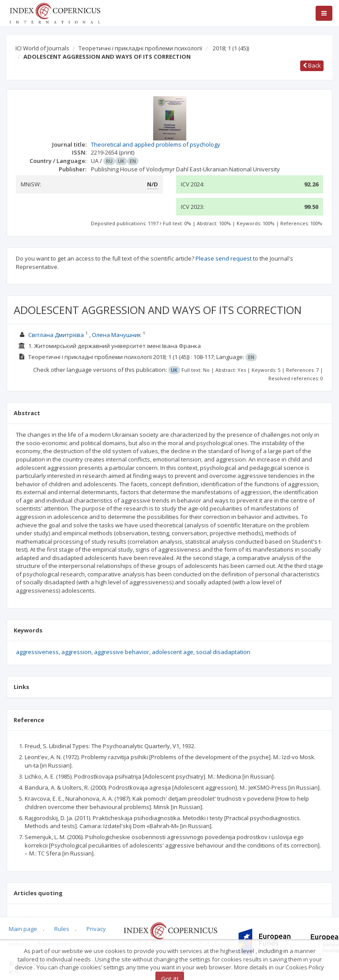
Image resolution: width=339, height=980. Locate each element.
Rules (62, 929)
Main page (23, 929)
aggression (76, 652)
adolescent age (173, 652)
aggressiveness (37, 652)
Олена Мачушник (117, 335)
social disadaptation (223, 652)
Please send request (224, 258)
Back (312, 65)
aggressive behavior (122, 652)
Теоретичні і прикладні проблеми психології (140, 48)
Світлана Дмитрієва (56, 335)
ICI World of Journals (42, 48)
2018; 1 (231, 48)
